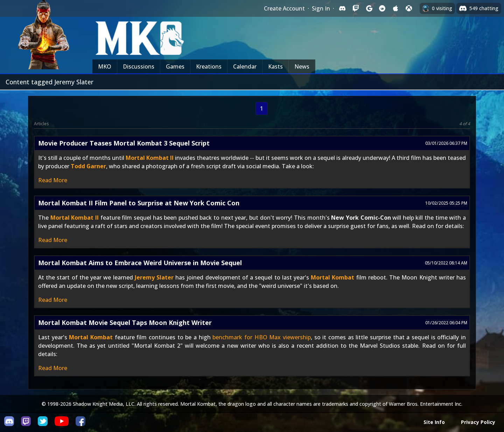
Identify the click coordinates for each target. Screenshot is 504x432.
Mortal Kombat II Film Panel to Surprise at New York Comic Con (139, 203)
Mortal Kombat (332, 277)
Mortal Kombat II (150, 158)
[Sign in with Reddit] (382, 8)
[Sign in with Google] (369, 8)
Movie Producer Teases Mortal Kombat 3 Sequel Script (124, 143)
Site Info (434, 422)
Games (175, 66)
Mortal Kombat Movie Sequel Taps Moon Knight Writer (125, 323)
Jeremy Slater (154, 277)
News (302, 66)
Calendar (245, 66)
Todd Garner (88, 166)
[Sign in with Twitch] (356, 8)
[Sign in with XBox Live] (409, 8)
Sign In (321, 8)
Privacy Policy (478, 422)
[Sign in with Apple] (395, 8)
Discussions (139, 66)
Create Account (284, 8)
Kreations (209, 66)
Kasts (275, 66)
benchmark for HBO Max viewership (262, 337)
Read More (53, 180)
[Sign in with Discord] (342, 8)
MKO (105, 66)
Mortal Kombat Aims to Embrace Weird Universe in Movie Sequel (140, 263)
